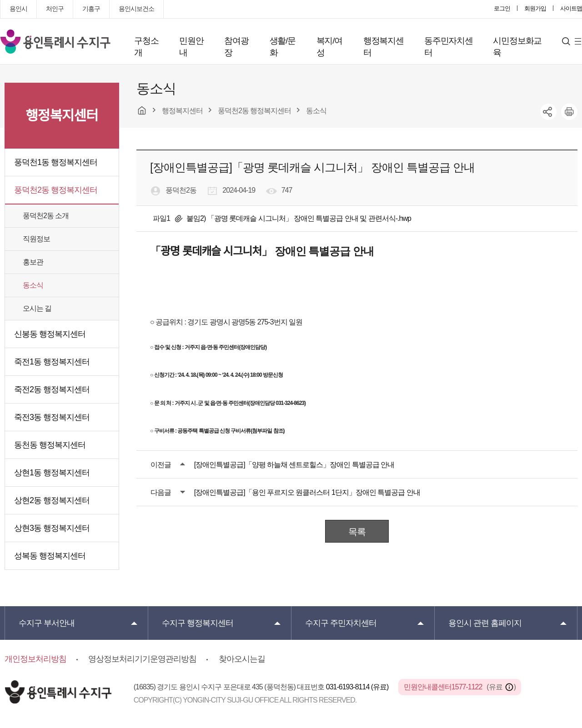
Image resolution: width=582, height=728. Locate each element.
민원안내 (191, 47)
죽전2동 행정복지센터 (52, 389)
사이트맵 (571, 8)
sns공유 (548, 112)
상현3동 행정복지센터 (52, 528)
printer (569, 112)
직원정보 (36, 239)
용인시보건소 (136, 9)
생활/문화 (283, 47)
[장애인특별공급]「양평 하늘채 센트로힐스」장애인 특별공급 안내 (294, 465)
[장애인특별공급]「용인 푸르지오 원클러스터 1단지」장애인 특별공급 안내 (307, 492)
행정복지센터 (384, 47)
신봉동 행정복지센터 (50, 334)
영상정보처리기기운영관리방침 (142, 659)
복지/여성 (329, 47)
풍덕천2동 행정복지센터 (56, 190)
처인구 (55, 9)
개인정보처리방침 (35, 659)
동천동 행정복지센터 (50, 445)
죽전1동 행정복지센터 (52, 362)
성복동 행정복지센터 (50, 556)
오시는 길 (37, 308)
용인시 (18, 9)
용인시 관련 (485, 623)
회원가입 (535, 8)
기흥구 (91, 9)
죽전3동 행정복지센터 (52, 417)
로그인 (502, 8)
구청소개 (146, 47)
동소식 (33, 285)
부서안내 (47, 623)
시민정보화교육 (517, 47)
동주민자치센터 (449, 47)
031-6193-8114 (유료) (358, 687)
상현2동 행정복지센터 (52, 500)
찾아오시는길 (242, 659)
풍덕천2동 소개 (46, 216)
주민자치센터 (341, 623)
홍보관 (33, 262)
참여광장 (236, 47)
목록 (357, 532)
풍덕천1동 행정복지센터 (56, 162)
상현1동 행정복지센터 (52, 473)
